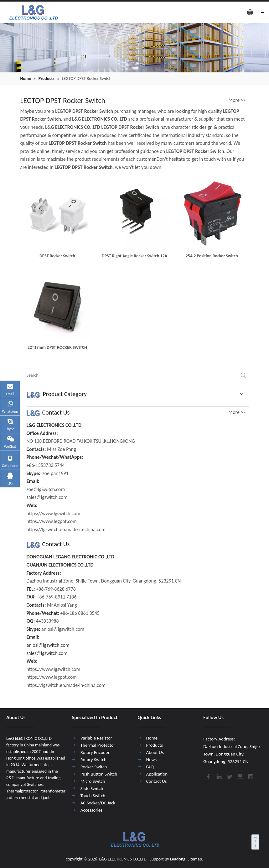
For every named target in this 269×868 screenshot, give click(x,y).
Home (152, 738)
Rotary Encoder (95, 752)
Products (155, 745)
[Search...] (132, 375)
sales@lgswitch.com (47, 653)
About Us (155, 752)
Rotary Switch (93, 760)
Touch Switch (93, 796)
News (152, 760)
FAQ (150, 767)
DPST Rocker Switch (57, 256)
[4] (134, 48)
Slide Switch (92, 788)
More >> (237, 100)
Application (157, 774)
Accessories (91, 810)
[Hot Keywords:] (243, 375)
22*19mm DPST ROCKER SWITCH (57, 347)
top (256, 841)
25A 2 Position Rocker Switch (212, 256)
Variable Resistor (96, 738)
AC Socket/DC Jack (98, 803)
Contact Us (157, 781)
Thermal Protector (98, 745)
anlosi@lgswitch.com (48, 645)
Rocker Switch (94, 767)
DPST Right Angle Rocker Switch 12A (134, 256)
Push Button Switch (99, 774)
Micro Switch (93, 781)
